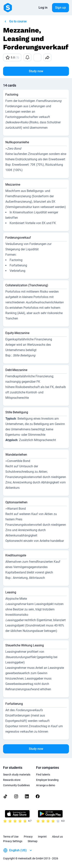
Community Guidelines (16, 785)
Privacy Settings (13, 841)
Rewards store (12, 780)
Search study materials (17, 775)
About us (57, 837)
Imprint (42, 837)
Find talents (43, 775)
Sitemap (33, 841)
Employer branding (47, 780)
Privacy (28, 837)
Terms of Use (11, 837)
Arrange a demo (46, 785)
